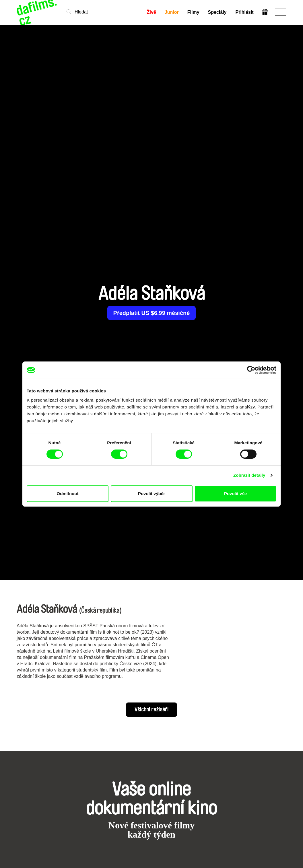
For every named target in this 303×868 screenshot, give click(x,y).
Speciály (217, 12)
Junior (172, 12)
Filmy (193, 12)
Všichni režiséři (151, 710)
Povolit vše (235, 494)
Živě (151, 12)
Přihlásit (244, 12)
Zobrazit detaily (249, 475)
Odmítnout (68, 494)
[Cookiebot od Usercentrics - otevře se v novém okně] (251, 370)
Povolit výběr (151, 494)
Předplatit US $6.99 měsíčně (152, 313)
